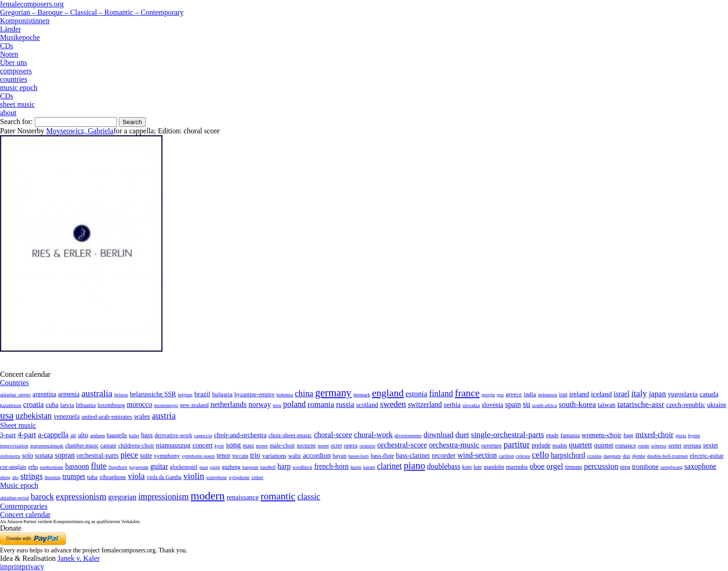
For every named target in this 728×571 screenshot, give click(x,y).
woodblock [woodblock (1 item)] (302, 467)
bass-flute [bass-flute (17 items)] (382, 456)
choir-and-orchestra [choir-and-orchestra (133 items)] (240, 435)
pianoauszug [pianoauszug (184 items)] (173, 445)
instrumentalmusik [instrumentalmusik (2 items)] (47, 446)
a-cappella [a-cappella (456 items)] (53, 435)
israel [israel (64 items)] (622, 394)
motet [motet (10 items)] (262, 446)
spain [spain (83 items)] (513, 404)
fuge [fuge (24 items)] (629, 435)
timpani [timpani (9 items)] (574, 467)
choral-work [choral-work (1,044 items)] (373, 435)
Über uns (13, 62)
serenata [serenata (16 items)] (692, 446)
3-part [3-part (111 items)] (8, 435)
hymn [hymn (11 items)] (694, 435)
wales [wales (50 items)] (142, 416)
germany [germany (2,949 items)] (333, 393)
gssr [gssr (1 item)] (500, 395)
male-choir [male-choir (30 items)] (282, 446)
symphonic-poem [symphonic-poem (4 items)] (198, 456)
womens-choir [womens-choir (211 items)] (602, 435)
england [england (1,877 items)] (388, 393)
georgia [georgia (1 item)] (488, 395)
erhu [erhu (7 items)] (33, 467)
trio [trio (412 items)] (255, 455)
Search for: (16, 121)
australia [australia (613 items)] (97, 393)
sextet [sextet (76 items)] (710, 445)
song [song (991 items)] (234, 445)
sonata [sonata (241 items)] (44, 455)
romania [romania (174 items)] (321, 404)
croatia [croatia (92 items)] (33, 404)
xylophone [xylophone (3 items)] (239, 477)
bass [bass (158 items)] (147, 435)
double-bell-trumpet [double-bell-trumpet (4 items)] (668, 456)
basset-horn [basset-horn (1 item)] (358, 456)
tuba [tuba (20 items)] (93, 477)
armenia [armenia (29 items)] (69, 394)
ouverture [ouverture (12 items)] (492, 446)
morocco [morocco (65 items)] (140, 404)
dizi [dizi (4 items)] (627, 456)
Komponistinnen (25, 21)
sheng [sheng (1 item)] (5, 477)
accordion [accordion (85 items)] (317, 455)
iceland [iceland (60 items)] (601, 394)
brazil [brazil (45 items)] (202, 394)
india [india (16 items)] (530, 394)
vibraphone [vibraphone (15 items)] (113, 477)
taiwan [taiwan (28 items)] (607, 405)
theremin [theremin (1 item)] (52, 477)
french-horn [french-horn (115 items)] (331, 466)
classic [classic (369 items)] (309, 496)
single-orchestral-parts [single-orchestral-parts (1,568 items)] (507, 434)
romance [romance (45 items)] (626, 445)
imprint (11, 567)
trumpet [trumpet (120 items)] (74, 476)
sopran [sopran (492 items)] (65, 455)
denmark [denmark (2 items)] (362, 395)
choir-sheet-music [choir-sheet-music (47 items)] (290, 435)
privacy (33, 567)
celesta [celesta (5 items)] (523, 456)
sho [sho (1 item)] (15, 477)
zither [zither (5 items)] (258, 477)
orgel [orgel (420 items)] (555, 466)
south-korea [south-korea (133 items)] (578, 404)
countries (14, 79)
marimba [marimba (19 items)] (517, 467)
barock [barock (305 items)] (42, 497)
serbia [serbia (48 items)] (452, 404)
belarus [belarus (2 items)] (121, 395)
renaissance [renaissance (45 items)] (243, 497)
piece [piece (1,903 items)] (129, 455)
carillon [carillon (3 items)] (506, 456)
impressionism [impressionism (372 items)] (164, 496)
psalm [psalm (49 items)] (560, 445)
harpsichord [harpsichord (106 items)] (568, 455)
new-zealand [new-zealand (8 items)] (195, 405)
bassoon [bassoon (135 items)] (77, 466)
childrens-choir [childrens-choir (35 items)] (136, 446)
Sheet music (18, 425)
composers (16, 71)
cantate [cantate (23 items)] (108, 446)
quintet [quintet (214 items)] (604, 445)
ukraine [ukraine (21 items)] (717, 405)
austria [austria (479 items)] (164, 416)
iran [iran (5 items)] (563, 394)
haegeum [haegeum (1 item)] (250, 467)
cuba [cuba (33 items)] (52, 405)
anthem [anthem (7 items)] (97, 435)
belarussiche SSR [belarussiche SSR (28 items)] (153, 394)
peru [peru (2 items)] (277, 405)
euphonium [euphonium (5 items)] (52, 467)
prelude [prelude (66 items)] (541, 445)
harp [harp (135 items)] (284, 466)
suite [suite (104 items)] (146, 455)
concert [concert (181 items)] (202, 445)
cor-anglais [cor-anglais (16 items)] (13, 467)
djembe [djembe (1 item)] (638, 456)
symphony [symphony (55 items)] (167, 456)
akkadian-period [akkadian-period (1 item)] (14, 498)
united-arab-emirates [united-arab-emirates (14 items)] (107, 417)
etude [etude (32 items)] (552, 435)
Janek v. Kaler (79, 558)
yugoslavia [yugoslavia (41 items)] (683, 394)
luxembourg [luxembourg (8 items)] (111, 405)
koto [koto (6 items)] (467, 467)
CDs (6, 46)
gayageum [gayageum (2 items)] (139, 467)
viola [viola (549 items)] (136, 476)
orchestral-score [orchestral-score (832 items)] (402, 445)
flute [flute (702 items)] (99, 466)
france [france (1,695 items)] (468, 393)
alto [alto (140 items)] (83, 435)
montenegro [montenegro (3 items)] (166, 405)
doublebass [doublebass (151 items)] (444, 466)
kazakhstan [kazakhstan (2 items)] (11, 405)
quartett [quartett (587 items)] (580, 445)
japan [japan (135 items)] (657, 394)
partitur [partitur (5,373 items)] (517, 444)
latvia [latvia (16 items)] (67, 405)
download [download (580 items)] (438, 435)
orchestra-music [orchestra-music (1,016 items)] (454, 445)
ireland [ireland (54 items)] (579, 394)
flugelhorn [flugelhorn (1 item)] (118, 467)
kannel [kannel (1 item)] (369, 467)
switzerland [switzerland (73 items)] (425, 404)
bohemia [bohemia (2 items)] (285, 395)
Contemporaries (24, 506)
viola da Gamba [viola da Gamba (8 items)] (164, 477)
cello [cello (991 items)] (540, 455)
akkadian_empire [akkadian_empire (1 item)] (15, 395)
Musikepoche (20, 37)
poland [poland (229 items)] (295, 404)
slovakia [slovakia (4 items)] (471, 405)
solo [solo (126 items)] (27, 455)
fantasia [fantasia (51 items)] (570, 435)
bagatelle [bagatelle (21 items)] (117, 435)
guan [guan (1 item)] (204, 467)
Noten (9, 54)
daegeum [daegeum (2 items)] (612, 456)
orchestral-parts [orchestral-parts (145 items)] (97, 455)
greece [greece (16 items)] (514, 394)
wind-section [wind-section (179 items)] (477, 455)
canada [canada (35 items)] (709, 394)
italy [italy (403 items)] (639, 393)
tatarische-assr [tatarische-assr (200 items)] (641, 404)
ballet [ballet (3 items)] (134, 436)
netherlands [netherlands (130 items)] (228, 404)
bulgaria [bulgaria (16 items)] (222, 394)
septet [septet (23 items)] (675, 446)
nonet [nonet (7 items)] (323, 446)
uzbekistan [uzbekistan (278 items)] (33, 416)
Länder (10, 29)
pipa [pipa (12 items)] (625, 467)
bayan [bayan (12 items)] (339, 456)
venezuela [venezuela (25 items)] (66, 416)
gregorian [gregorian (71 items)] (122, 497)
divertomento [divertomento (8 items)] (408, 435)
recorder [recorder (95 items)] (444, 455)
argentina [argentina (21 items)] (44, 394)
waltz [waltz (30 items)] (295, 456)
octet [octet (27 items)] (336, 446)
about (8, 113)
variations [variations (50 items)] (274, 456)
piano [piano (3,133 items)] (414, 465)
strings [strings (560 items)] (32, 476)
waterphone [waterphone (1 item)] (217, 477)
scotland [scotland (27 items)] (367, 405)
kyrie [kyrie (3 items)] (219, 446)
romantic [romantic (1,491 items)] (278, 496)
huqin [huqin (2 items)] (356, 467)
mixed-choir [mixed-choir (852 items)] (654, 435)
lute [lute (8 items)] (478, 467)
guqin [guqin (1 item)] (215, 467)
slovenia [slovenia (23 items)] (492, 405)
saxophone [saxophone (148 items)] (700, 466)
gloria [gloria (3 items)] (681, 436)
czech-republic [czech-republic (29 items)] (686, 405)
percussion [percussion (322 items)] (601, 466)
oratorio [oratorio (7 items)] (367, 446)
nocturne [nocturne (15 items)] (306, 446)
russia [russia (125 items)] (345, 404)
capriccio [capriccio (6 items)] (203, 435)
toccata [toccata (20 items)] (240, 456)
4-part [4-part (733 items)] (27, 435)
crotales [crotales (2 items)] (594, 456)
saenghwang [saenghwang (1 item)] (672, 467)
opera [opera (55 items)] (351, 445)
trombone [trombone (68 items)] (645, 466)
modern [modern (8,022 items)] (208, 496)
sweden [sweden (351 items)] (393, 404)
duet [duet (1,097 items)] (462, 435)
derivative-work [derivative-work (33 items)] (173, 435)
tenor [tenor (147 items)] (224, 455)
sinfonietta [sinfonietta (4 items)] (10, 456)
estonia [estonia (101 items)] (416, 394)
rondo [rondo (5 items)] (643, 446)
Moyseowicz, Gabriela (80, 131)
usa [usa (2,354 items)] (7, 415)
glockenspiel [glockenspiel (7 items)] (184, 467)
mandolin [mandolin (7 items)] (494, 467)
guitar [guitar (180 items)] (159, 466)
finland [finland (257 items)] (441, 394)
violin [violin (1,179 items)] (194, 476)
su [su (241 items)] (526, 404)
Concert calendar (25, 515)
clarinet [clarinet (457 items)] (390, 466)
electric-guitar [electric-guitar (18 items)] (707, 456)
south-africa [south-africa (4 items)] (545, 405)
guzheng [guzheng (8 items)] (231, 467)
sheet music (17, 104)
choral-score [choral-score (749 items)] (333, 435)
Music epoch (19, 485)
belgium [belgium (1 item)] (185, 395)
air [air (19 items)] (73, 435)
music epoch (19, 88)
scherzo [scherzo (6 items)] (659, 446)
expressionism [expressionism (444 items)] (81, 496)
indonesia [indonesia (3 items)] (548, 394)
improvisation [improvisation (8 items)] (14, 446)
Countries (14, 383)
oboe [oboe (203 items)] (537, 466)
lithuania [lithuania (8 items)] (86, 405)
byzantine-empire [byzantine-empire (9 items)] (255, 394)
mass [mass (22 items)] (248, 446)
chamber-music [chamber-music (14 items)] (82, 446)
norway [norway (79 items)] (260, 404)
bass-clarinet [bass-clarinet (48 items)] (413, 455)
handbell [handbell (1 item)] (268, 467)
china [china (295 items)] (304, 394)
